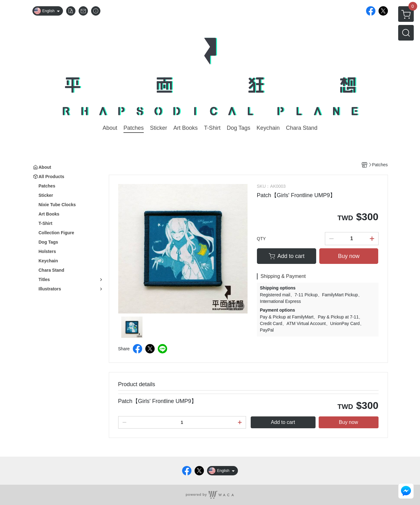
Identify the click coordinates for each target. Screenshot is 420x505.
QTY (261, 239)
